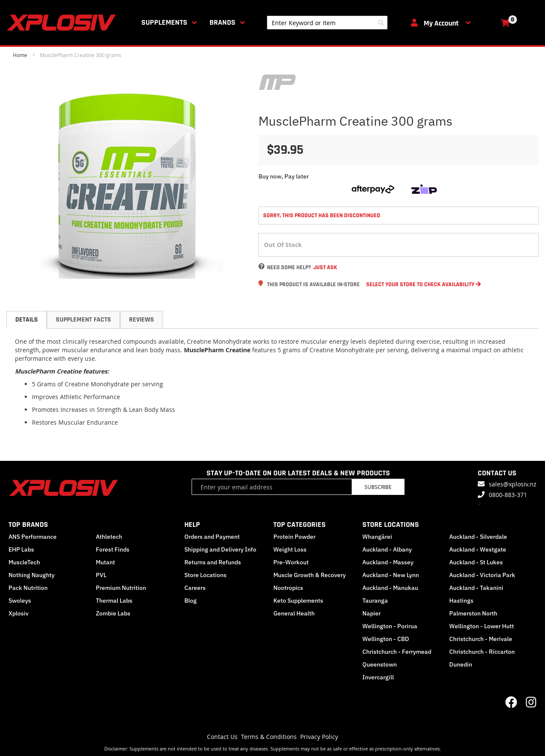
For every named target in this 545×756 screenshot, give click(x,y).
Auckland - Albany (387, 549)
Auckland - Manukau (390, 588)
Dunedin (461, 664)
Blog (191, 601)
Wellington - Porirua (390, 626)
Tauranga (375, 601)
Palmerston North (473, 613)
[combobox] (327, 23)
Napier (371, 613)
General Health (294, 613)
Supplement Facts (83, 320)
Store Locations (205, 575)
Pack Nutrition (28, 588)
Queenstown (380, 664)
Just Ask (325, 267)
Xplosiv (19, 613)
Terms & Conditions (269, 737)
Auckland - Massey (388, 562)
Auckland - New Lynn (391, 575)
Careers (195, 588)
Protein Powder (294, 537)
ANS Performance (33, 537)
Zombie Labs (113, 613)
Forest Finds (113, 549)
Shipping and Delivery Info (220, 549)
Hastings (461, 601)
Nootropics (288, 588)
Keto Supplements (298, 601)
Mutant (105, 562)
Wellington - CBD (386, 639)
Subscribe (378, 487)
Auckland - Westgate (478, 549)
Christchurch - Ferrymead (397, 652)
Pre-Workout (291, 562)
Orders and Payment (212, 537)
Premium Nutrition (121, 588)
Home (20, 55)
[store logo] (63, 23)
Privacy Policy (319, 737)
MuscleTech (24, 562)
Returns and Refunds (213, 562)
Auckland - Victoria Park (482, 575)
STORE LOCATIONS (391, 525)
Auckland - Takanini (476, 588)
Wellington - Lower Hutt (482, 626)
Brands (222, 22)
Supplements (164, 22)
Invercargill (378, 677)
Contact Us (222, 737)
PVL (101, 575)
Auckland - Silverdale (478, 537)
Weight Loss (290, 549)
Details (27, 320)
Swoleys (20, 601)
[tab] (27, 320)
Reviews (142, 320)
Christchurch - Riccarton (482, 652)
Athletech (109, 537)
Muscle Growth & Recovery (310, 575)
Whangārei (377, 537)
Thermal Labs (114, 601)
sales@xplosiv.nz (513, 484)
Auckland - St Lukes (476, 562)
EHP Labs (21, 549)
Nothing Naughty (32, 575)
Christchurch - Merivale (481, 639)
